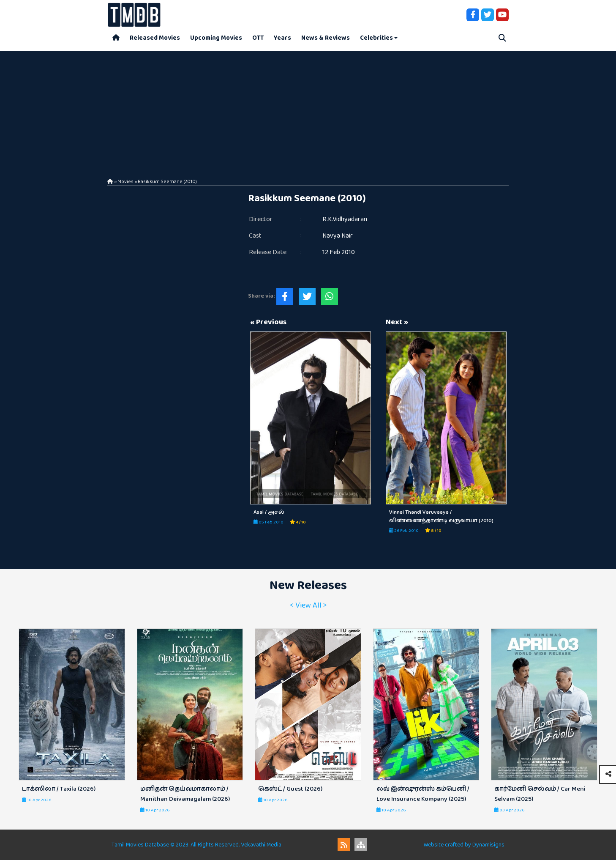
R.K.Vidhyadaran (345, 219)
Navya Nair (338, 236)
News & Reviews (326, 38)
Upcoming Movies (216, 38)
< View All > (308, 605)
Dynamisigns (488, 845)
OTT (258, 38)
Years (282, 38)
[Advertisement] (308, 110)
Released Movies (155, 38)
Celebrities (376, 38)
